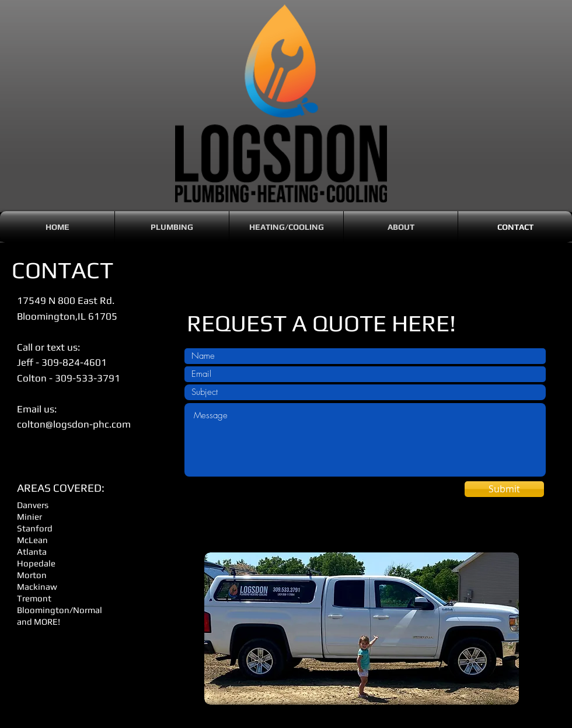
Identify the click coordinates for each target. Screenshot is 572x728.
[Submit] (504, 489)
